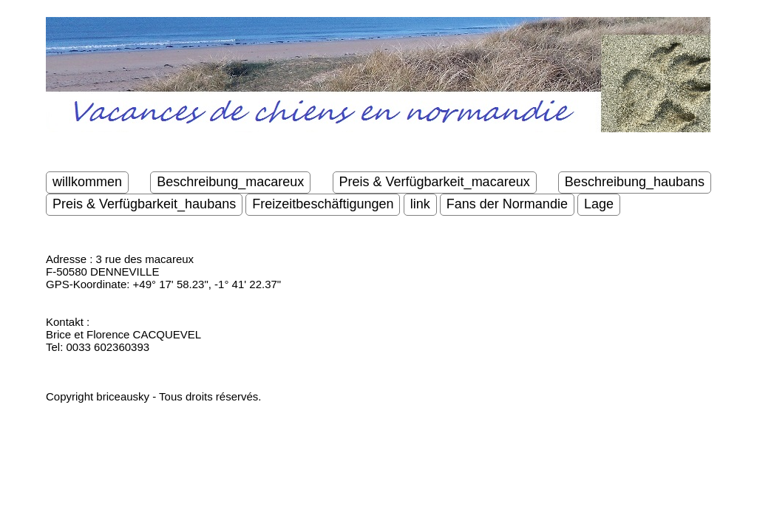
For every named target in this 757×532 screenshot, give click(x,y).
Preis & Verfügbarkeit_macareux (435, 182)
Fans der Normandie (507, 204)
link (420, 204)
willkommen (87, 182)
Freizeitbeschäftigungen (323, 204)
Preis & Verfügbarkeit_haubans (144, 204)
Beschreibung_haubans (635, 182)
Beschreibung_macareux (230, 182)
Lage (599, 204)
